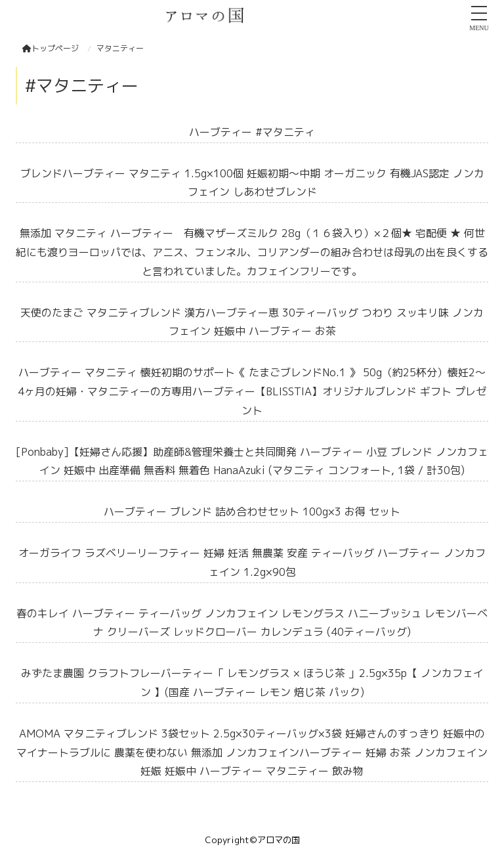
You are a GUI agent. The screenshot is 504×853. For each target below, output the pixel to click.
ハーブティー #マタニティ (252, 132)
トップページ (51, 48)
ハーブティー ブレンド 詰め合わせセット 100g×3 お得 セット (252, 512)
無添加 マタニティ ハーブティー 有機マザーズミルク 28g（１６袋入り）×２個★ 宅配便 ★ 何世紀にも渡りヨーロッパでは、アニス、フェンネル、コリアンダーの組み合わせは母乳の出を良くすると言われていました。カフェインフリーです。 (252, 252)
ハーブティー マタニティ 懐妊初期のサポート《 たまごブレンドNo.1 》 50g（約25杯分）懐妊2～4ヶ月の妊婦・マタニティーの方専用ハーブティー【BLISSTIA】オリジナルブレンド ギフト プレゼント (252, 391)
